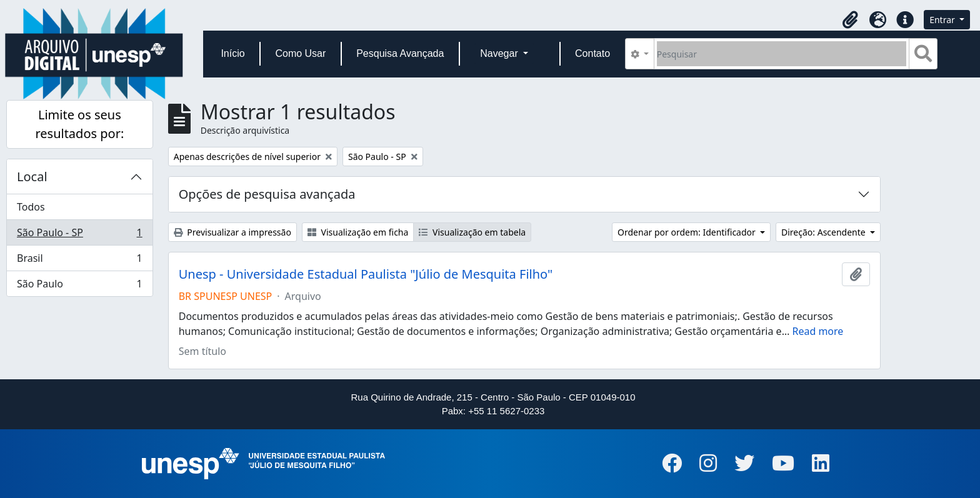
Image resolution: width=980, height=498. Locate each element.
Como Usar (300, 53)
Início (232, 53)
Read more (817, 331)
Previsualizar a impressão (232, 232)
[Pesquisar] (782, 54)
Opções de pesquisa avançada (267, 194)
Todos (31, 207)
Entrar (943, 20)
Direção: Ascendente (824, 232)
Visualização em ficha (358, 232)
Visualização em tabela (472, 232)
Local (32, 177)
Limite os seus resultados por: (79, 124)
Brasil (79, 261)
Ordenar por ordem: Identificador (687, 232)
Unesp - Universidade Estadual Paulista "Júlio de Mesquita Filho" (366, 274)
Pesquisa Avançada (400, 53)
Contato (592, 53)
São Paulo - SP (79, 235)
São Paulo (79, 286)
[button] (850, 20)
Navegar (500, 53)
